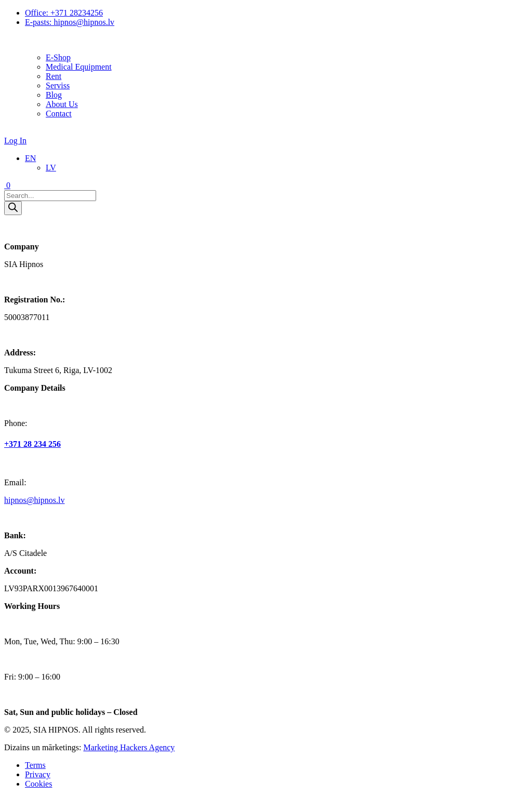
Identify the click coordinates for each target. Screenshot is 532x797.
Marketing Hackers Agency (129, 747)
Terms (35, 765)
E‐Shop (58, 57)
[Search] (13, 208)
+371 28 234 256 (32, 444)
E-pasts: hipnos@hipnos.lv (70, 22)
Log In (15, 141)
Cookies (38, 784)
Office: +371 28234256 (64, 13)
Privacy (38, 774)
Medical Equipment (79, 67)
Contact (59, 114)
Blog (54, 95)
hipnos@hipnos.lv (35, 500)
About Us (62, 104)
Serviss (58, 85)
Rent (54, 76)
